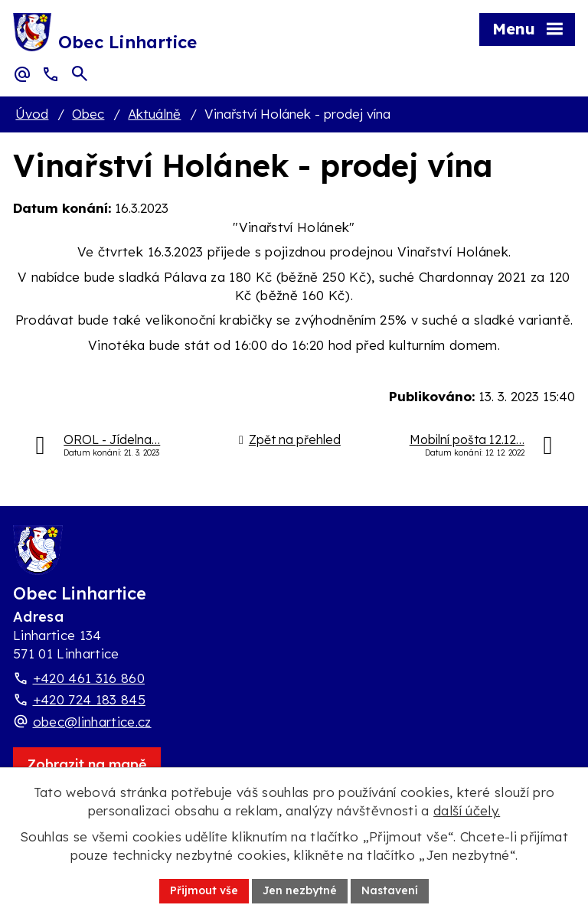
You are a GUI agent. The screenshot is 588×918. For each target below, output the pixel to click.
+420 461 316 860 (89, 678)
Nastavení (390, 890)
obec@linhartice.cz (92, 722)
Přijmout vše (204, 890)
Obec (88, 114)
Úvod (32, 114)
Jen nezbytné (300, 890)
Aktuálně (154, 114)
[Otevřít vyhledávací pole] (80, 74)
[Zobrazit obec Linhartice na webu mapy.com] (87, 764)
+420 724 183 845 (89, 699)
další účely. (467, 810)
